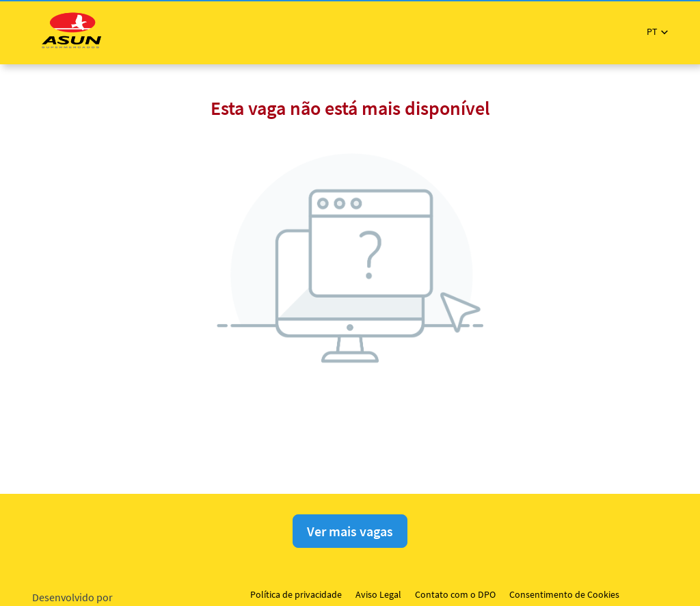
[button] (657, 32)
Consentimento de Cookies (564, 594)
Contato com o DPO (455, 594)
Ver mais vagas (350, 531)
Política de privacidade (296, 594)
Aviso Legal (378, 594)
